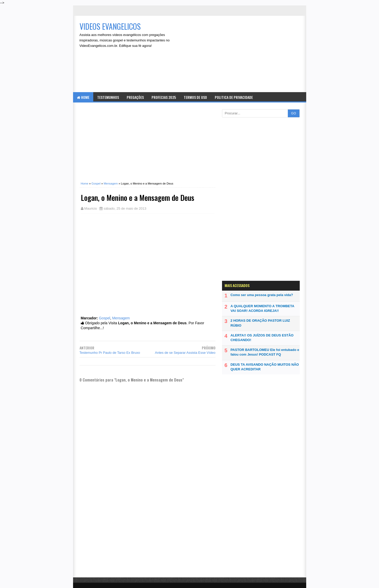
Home (83, 97)
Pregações (135, 97)
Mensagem (121, 318)
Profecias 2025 (164, 97)
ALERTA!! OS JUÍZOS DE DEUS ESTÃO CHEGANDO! (262, 338)
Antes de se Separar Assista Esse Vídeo (185, 353)
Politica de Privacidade (234, 97)
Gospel (105, 318)
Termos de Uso (195, 97)
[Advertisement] (243, 55)
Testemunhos (108, 97)
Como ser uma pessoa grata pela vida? (262, 295)
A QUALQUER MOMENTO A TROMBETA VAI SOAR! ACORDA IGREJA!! (262, 308)
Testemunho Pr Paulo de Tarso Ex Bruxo (110, 353)
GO (294, 113)
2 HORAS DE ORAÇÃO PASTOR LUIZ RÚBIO (260, 323)
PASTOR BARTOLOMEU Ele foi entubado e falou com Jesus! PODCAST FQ (265, 352)
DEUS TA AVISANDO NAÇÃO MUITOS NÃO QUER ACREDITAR (265, 367)
